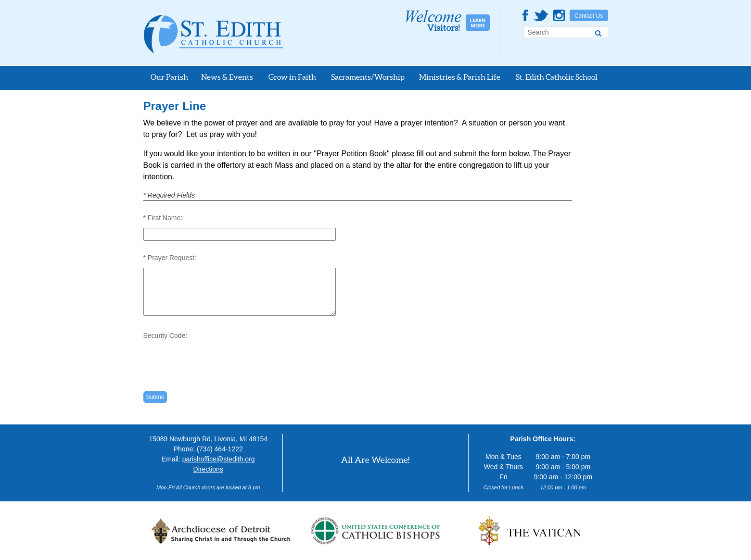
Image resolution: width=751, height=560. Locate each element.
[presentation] (216, 361)
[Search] (598, 32)
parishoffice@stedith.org (219, 459)
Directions (208, 469)
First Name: (165, 218)
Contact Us (589, 16)
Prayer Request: (172, 258)
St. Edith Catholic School (557, 77)
